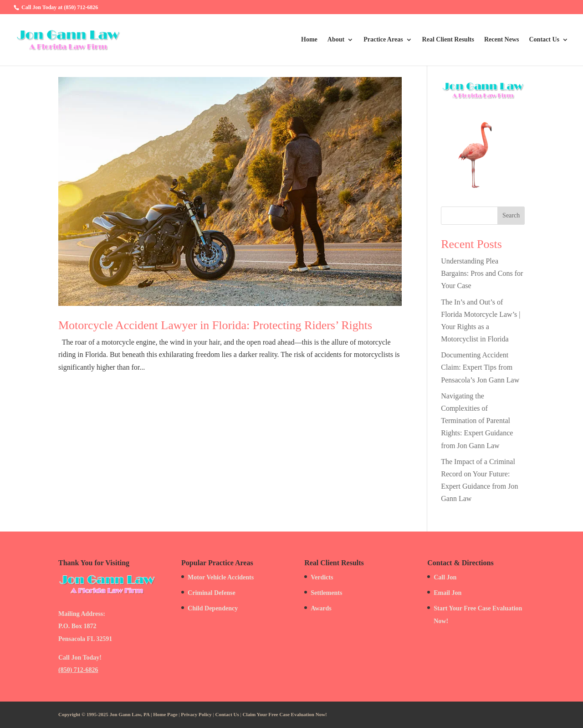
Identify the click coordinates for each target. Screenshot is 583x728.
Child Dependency (213, 608)
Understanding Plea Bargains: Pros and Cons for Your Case (482, 273)
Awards (321, 608)
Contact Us (545, 40)
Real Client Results (448, 40)
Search (511, 215)
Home (309, 40)
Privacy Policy (196, 714)
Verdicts (322, 577)
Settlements (326, 593)
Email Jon (447, 593)
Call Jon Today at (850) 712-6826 (60, 7)
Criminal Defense (212, 593)
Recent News (502, 40)
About (336, 40)
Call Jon (445, 577)
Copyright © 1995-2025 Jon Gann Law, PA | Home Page (118, 714)
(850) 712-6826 (78, 670)
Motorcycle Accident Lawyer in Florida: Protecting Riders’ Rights (215, 325)
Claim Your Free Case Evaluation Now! (285, 714)
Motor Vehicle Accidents (221, 577)
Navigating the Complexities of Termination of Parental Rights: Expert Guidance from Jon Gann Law (477, 421)
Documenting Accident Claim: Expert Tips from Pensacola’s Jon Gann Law (480, 367)
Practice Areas (383, 40)
